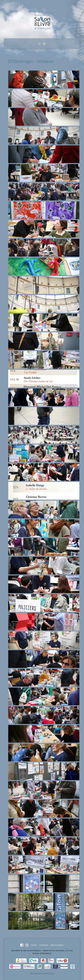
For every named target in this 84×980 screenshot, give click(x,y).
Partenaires (44, 945)
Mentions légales (57, 945)
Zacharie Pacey (48, 973)
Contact (34, 945)
